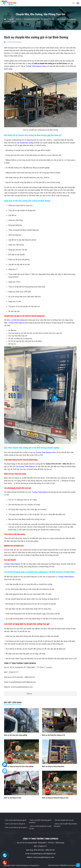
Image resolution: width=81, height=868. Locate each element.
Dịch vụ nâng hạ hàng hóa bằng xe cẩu (55, 798)
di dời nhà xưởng (18, 320)
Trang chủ (9, 19)
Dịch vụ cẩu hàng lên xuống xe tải (54, 735)
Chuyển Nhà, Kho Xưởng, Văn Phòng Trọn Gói (39, 19)
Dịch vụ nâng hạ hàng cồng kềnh (53, 766)
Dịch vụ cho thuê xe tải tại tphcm (16, 827)
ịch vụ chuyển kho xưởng (44, 63)
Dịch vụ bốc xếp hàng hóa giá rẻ (16, 820)
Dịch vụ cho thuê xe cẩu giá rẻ (15, 824)
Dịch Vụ (19, 19)
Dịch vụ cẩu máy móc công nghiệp (16, 735)
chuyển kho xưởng (27, 143)
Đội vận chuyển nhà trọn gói (64, 820)
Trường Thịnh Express (34, 66)
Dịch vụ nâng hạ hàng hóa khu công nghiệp (19, 766)
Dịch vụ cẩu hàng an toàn (13, 798)
